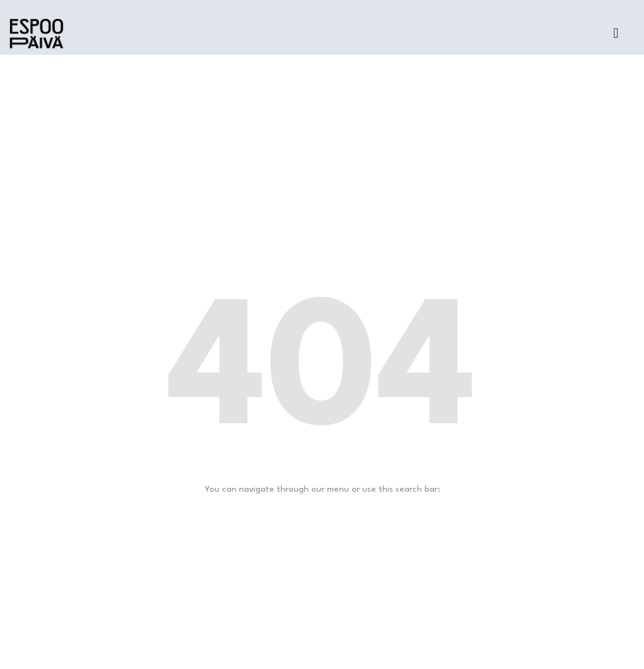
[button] (616, 34)
